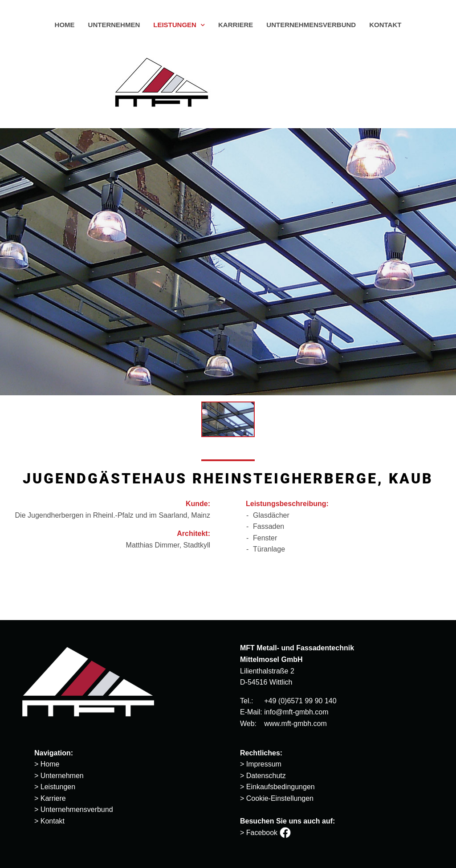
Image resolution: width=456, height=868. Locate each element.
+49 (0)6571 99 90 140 (300, 701)
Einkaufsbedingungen (281, 787)
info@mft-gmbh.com (296, 712)
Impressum (264, 764)
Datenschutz (266, 776)
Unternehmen (62, 776)
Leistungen (58, 787)
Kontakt (53, 821)
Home (50, 764)
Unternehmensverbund (77, 809)
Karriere (53, 798)
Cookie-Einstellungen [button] (280, 798)
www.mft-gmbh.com (295, 724)
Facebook (269, 833)
